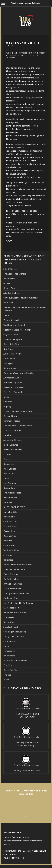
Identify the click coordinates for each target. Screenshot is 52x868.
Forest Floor (9, 358)
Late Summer (10, 483)
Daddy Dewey (9, 622)
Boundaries (9, 464)
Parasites (8, 541)
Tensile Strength (11, 320)
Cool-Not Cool (10, 521)
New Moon (8, 349)
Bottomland (9, 488)
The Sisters (9, 617)
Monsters (8, 459)
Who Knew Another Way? (15, 612)
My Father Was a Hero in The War (19, 373)
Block (6, 680)
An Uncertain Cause (12, 378)
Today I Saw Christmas (14, 636)
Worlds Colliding (11, 550)
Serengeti (8, 363)
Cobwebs (8, 402)
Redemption (9, 279)
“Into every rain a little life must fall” (21, 298)
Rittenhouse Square (13, 339)
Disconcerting (10, 536)
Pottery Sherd (10, 526)
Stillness (8, 555)
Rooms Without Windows (15, 660)
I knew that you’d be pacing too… (19, 411)
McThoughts (9, 517)
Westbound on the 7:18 (14, 325)
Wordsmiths (9, 656)
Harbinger (8, 560)
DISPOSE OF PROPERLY (14, 507)
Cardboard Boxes (11, 598)
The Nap (7, 675)
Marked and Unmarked (14, 387)
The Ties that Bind (12, 430)
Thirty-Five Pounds (12, 589)
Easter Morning (11, 574)
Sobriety (7, 646)
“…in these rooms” (12, 608)
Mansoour (20, 858)
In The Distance (11, 445)
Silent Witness (10, 269)
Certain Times (10, 416)
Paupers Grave (10, 497)
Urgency (7, 406)
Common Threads (12, 421)
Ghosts (7, 283)
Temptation (9, 651)
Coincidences (10, 641)
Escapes (7, 454)
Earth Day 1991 (10, 512)
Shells (6, 315)
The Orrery (8, 665)
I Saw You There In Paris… (15, 569)
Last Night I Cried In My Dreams (18, 603)
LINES (6, 478)
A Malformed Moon (12, 354)
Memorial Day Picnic (13, 382)
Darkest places (10, 368)
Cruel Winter (9, 545)
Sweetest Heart (11, 627)
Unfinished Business (13, 584)
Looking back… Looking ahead (18, 426)
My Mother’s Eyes (11, 579)
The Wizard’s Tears (12, 493)
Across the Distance (13, 440)
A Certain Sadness (12, 293)
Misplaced (8, 302)
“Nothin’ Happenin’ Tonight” (17, 330)
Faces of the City (11, 344)
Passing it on (9, 531)
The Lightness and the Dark (16, 593)
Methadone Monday (13, 450)
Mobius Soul (9, 474)
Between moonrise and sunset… (19, 565)
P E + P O (8, 502)
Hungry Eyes (9, 288)
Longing (7, 435)
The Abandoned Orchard (15, 274)
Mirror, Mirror (10, 469)
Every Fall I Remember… (15, 392)
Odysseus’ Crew (11, 335)
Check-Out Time (11, 670)
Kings (6, 397)
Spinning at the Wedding (15, 632)
